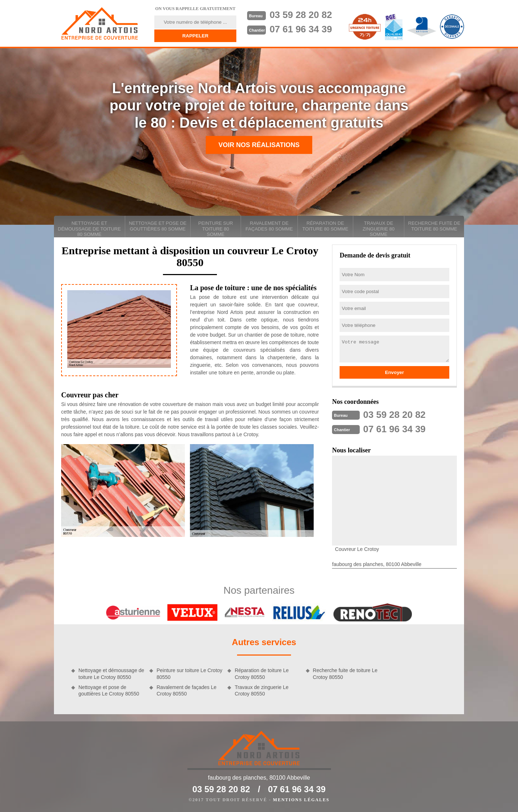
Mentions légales (301, 800)
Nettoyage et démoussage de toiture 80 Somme (89, 229)
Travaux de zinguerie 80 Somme (379, 229)
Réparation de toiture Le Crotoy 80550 (262, 674)
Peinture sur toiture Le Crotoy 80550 (189, 674)
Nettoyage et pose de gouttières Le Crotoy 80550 (109, 690)
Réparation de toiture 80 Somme (325, 226)
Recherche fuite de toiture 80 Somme (434, 226)
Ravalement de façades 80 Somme (269, 226)
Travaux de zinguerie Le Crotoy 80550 (262, 690)
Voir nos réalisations (259, 145)
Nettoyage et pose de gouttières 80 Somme (158, 226)
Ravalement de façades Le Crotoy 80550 (187, 690)
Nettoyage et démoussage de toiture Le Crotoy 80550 (111, 674)
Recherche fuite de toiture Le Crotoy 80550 (345, 674)
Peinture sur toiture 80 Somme (216, 229)
